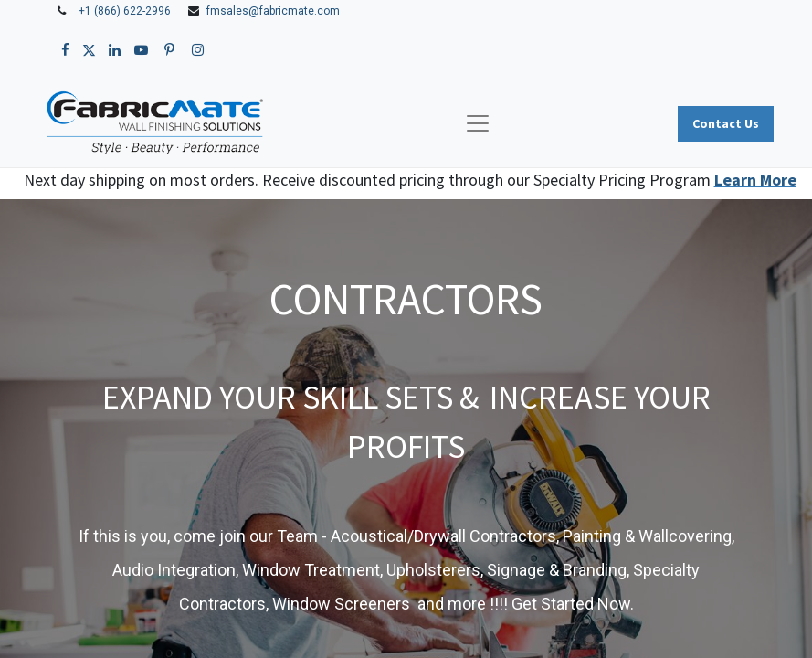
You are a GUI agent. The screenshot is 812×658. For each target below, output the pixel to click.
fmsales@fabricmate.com (273, 11)
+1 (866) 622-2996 (125, 11)
